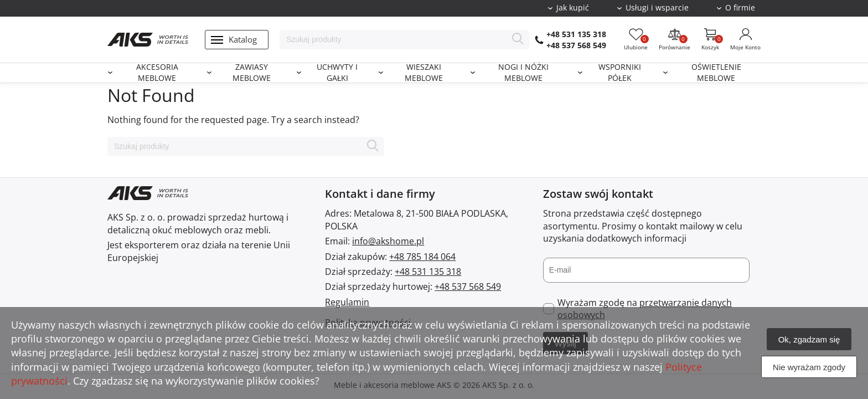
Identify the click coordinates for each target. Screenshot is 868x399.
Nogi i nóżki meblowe (523, 73)
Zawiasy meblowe (252, 73)
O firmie (740, 8)
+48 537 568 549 (576, 45)
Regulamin (347, 302)
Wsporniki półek (620, 73)
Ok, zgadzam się (809, 339)
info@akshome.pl (388, 241)
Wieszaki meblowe (424, 73)
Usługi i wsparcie (657, 8)
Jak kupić (573, 8)
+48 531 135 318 (576, 34)
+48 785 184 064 (422, 257)
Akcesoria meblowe (157, 73)
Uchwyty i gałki (337, 73)
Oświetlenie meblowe (716, 73)
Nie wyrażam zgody (809, 367)
